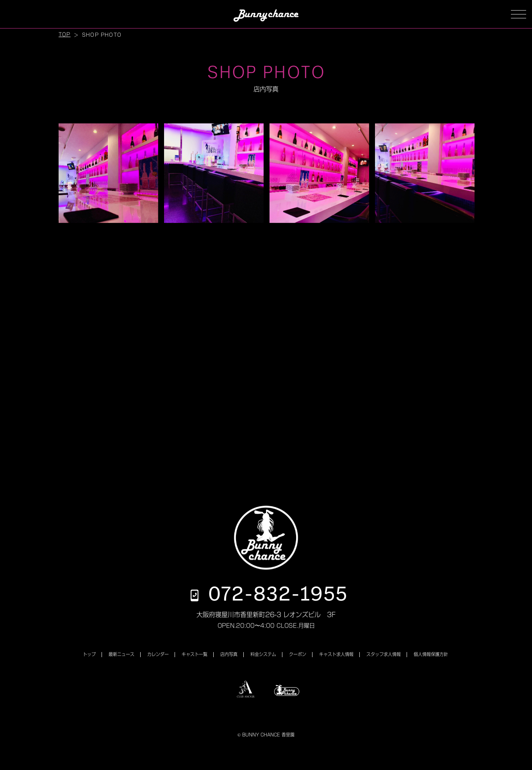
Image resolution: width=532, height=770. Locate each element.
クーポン (298, 654)
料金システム (263, 654)
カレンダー (158, 654)
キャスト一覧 (195, 654)
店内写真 (229, 654)
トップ (89, 654)
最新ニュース (121, 654)
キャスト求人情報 (336, 654)
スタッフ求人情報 (384, 654)
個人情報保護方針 (431, 654)
